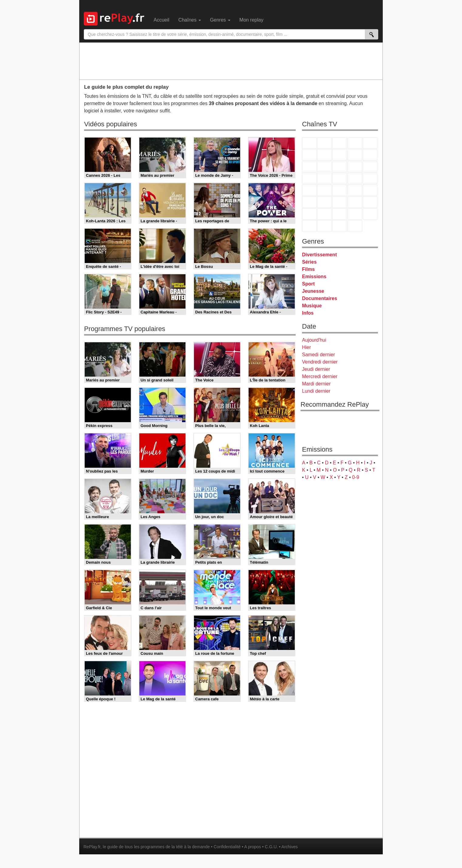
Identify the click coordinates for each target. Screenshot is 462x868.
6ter (355, 167)
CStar (324, 166)
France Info (324, 190)
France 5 (370, 143)
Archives (290, 847)
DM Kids (370, 214)
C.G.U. (271, 847)
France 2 (324, 143)
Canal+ (355, 143)
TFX (370, 155)
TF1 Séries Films (340, 167)
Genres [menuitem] (220, 20)
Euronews (309, 202)
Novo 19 (309, 190)
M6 (309, 155)
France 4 (309, 167)
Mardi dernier (316, 384)
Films (308, 269)
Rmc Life (324, 178)
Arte (324, 155)
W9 (340, 155)
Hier (306, 347)
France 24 (324, 202)
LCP (324, 226)
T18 (370, 178)
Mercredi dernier (320, 376)
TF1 (309, 143)
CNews (340, 190)
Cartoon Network (340, 214)
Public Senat (340, 226)
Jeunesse (313, 291)
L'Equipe (370, 202)
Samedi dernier (319, 355)
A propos (252, 847)
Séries (309, 262)
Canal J (324, 214)
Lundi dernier (316, 391)
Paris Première (355, 178)
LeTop (309, 226)
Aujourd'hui (314, 340)
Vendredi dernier (320, 362)
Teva (340, 178)
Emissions (314, 277)
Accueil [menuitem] (161, 20)
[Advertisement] (231, 61)
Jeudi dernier (316, 369)
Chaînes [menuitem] (190, 20)
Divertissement (319, 255)
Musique (312, 306)
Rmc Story (309, 178)
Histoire (355, 226)
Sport (308, 284)
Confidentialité (227, 847)
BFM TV (355, 190)
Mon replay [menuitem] (251, 20)
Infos (308, 313)
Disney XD (355, 214)
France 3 (340, 143)
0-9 (356, 477)
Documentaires (320, 298)
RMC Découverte (370, 167)
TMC (355, 155)
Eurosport (355, 202)
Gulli (309, 214)
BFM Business (370, 190)
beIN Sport (340, 202)
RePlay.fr (92, 847)
